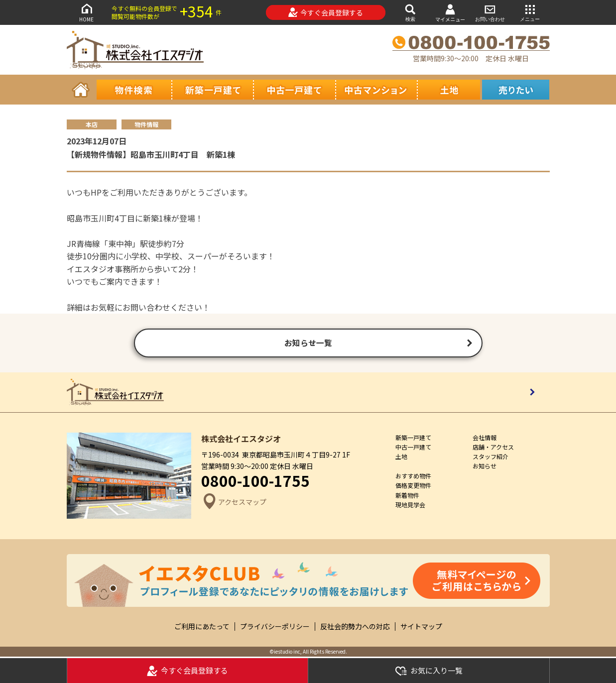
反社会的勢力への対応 (355, 628)
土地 (401, 458)
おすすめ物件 (413, 477)
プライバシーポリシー (275, 628)
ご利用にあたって (202, 628)
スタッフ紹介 (491, 458)
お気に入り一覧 (429, 671)
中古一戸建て (413, 448)
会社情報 (485, 438)
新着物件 (407, 496)
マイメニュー (450, 13)
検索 (410, 12)
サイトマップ (421, 628)
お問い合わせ (490, 12)
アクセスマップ (234, 504)
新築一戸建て (413, 438)
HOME (87, 12)
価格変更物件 (413, 487)
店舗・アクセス (493, 448)
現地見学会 (410, 506)
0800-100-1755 (255, 482)
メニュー (530, 12)
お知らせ (485, 467)
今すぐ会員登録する (325, 12)
